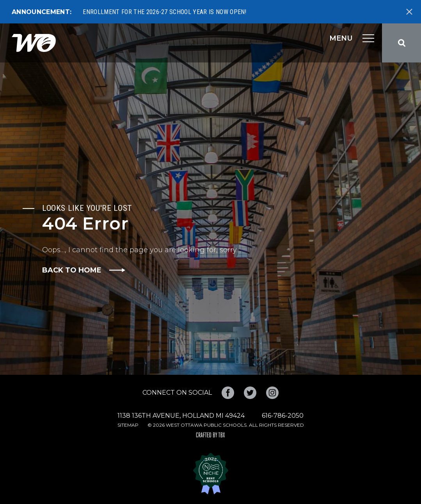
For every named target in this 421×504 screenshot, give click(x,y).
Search (401, 43)
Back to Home (72, 270)
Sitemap (128, 425)
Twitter (250, 393)
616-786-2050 (283, 416)
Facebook (228, 393)
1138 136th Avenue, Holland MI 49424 (181, 416)
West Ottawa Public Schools (34, 43)
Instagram (272, 393)
